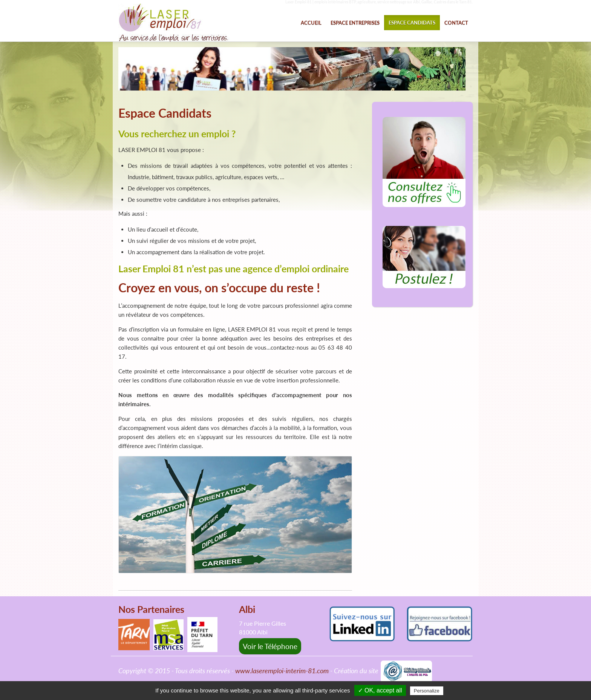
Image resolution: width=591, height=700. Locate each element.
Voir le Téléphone (270, 646)
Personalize (427, 691)
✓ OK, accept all (380, 690)
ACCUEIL (311, 23)
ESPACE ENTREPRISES (355, 23)
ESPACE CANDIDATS (412, 23)
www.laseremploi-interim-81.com (282, 671)
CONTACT (456, 23)
